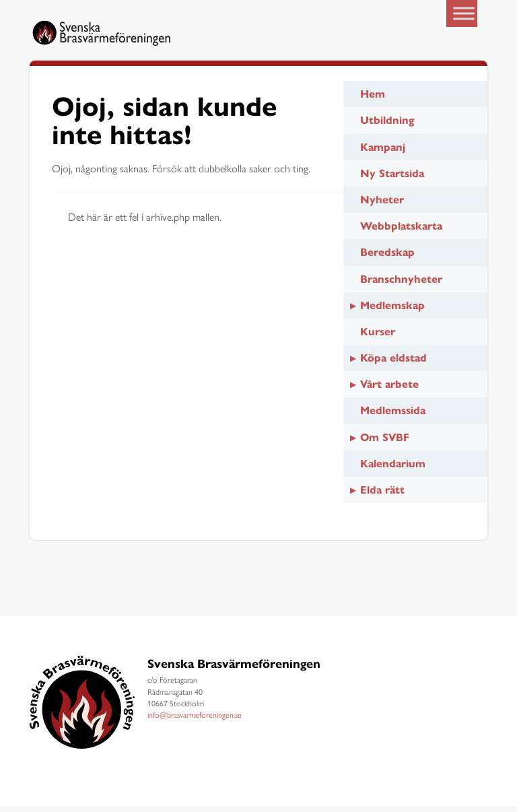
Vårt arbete (389, 391)
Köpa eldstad (393, 364)
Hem (373, 100)
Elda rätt (382, 496)
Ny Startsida (392, 179)
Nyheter (382, 206)
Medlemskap (392, 311)
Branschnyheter (401, 285)
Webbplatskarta (401, 232)
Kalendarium (393, 470)
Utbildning (387, 127)
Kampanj (383, 153)
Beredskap (387, 259)
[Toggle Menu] (464, 13)
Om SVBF (385, 443)
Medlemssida (393, 417)
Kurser (378, 338)
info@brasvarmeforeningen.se (195, 720)
